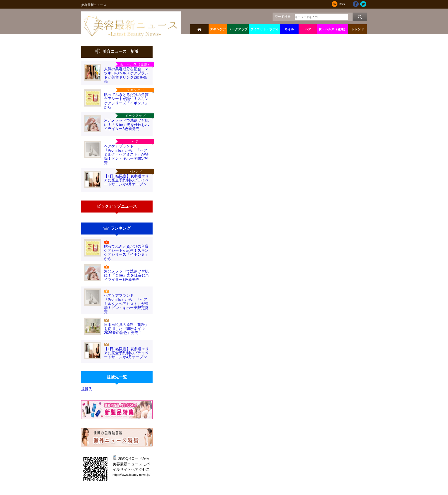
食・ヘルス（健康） (333, 29)
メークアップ (238, 29)
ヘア (308, 29)
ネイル (289, 29)
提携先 (87, 389)
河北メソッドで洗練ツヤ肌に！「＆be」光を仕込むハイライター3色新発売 (126, 125)
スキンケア (218, 29)
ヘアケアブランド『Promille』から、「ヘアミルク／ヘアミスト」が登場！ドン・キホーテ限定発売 (126, 154)
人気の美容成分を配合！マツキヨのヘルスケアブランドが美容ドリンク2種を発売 (126, 75)
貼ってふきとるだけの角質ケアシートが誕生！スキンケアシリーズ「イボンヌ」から (126, 101)
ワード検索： (284, 17)
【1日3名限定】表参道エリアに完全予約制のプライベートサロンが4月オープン (126, 180)
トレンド (358, 29)
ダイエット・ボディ (264, 29)
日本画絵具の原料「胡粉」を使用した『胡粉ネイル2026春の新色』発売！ (126, 329)
